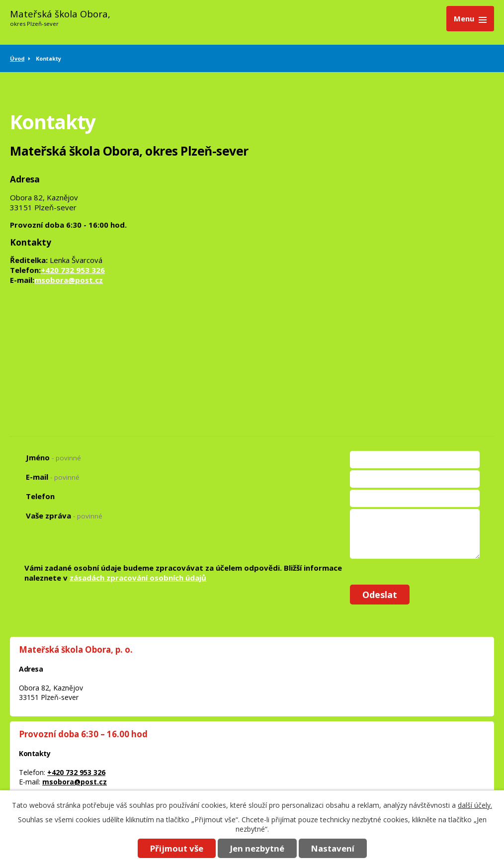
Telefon (40, 496)
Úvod (17, 58)
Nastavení (333, 848)
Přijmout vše (177, 848)
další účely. (475, 805)
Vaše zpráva (64, 516)
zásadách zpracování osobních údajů (138, 578)
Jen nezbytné (257, 848)
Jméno (53, 457)
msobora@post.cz (69, 280)
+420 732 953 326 (73, 270)
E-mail (53, 477)
